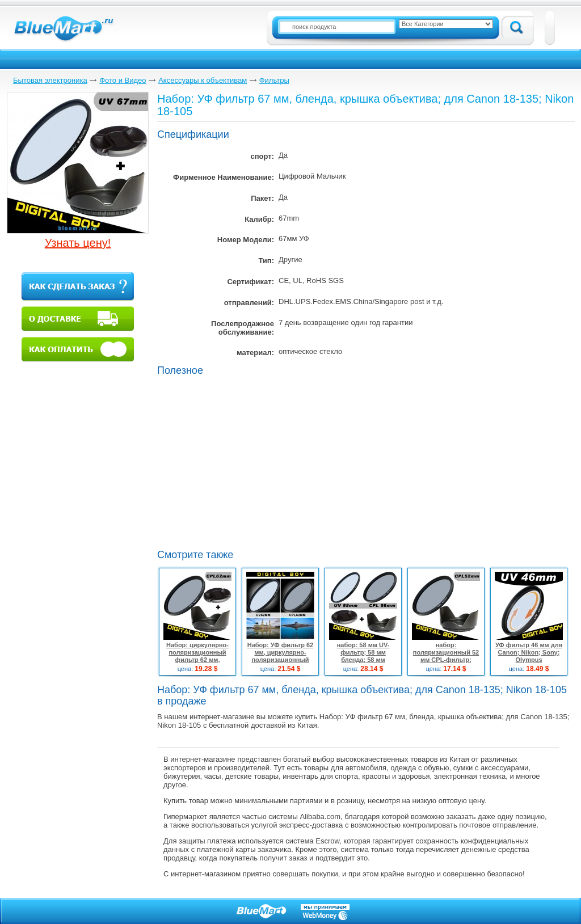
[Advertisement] (252, 461)
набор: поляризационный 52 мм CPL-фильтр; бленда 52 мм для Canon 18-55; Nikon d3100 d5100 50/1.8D (446, 663)
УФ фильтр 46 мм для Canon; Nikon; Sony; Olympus (529, 652)
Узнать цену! (78, 243)
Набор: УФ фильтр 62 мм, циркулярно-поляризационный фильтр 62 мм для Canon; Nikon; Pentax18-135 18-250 (280, 663)
